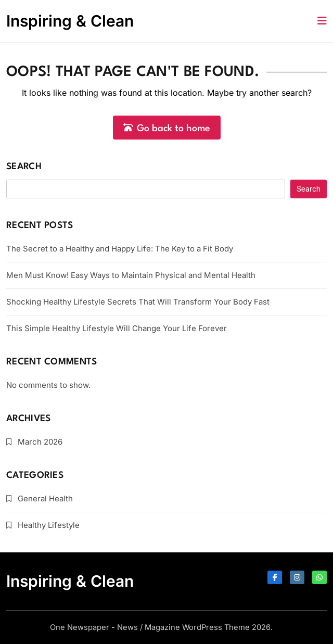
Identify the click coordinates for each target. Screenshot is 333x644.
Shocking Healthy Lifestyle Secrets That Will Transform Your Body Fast (138, 302)
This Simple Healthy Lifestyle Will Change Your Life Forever (117, 328)
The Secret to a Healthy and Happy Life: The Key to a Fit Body (120, 249)
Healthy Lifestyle (49, 525)
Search (24, 167)
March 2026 (40, 442)
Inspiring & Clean (70, 21)
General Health (45, 498)
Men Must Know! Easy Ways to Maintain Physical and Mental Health (131, 275)
